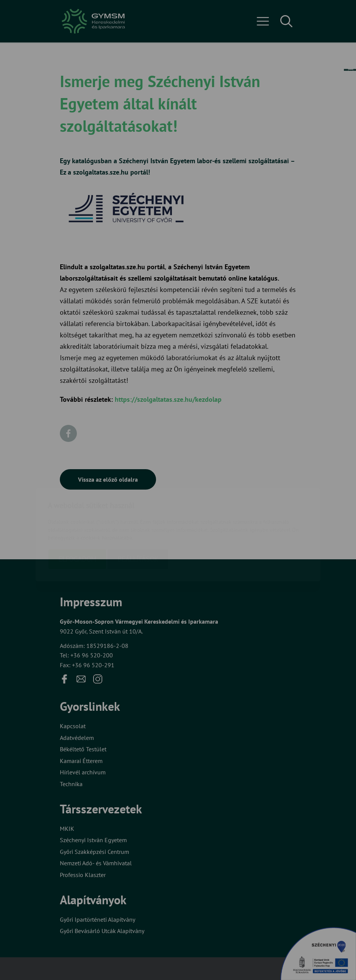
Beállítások (138, 514)
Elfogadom (77, 514)
